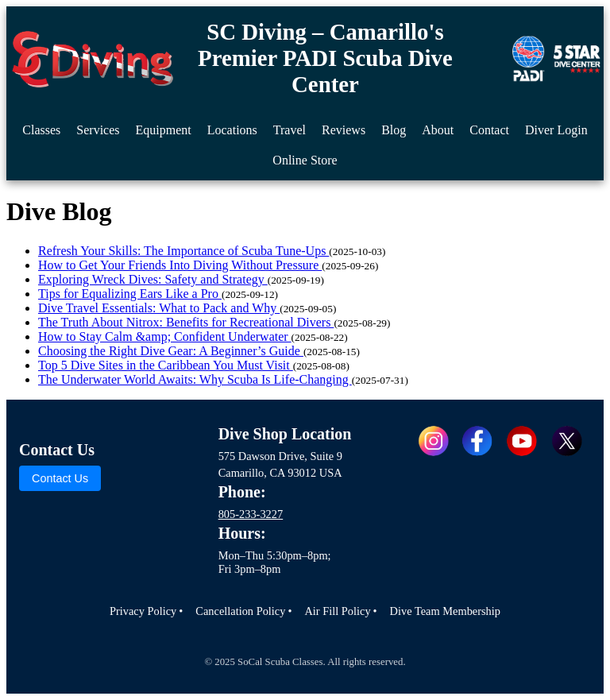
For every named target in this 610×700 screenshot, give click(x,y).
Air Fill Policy (337, 611)
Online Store (305, 160)
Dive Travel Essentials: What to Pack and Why (159, 308)
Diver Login (556, 130)
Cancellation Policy (240, 611)
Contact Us (60, 478)
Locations (232, 130)
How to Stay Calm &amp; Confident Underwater (165, 336)
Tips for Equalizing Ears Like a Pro (130, 294)
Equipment (164, 130)
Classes (41, 130)
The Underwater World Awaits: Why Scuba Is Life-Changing (195, 379)
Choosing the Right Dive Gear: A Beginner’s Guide (171, 351)
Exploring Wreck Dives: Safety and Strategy (153, 279)
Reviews (344, 130)
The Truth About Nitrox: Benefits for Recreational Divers (186, 322)
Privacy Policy (143, 611)
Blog (394, 130)
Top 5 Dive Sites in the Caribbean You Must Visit (166, 365)
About (438, 130)
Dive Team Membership (445, 611)
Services (98, 130)
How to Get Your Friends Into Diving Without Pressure (180, 265)
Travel (290, 130)
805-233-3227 (251, 514)
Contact (489, 130)
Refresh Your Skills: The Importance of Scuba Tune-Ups (183, 251)
